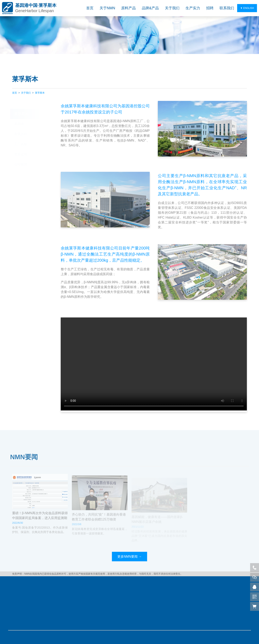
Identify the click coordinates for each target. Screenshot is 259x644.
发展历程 (21, 126)
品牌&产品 (150, 8)
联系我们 (227, 8)
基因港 (19, 116)
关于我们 (172, 8)
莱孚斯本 (40, 93)
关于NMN (107, 8)
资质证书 (21, 146)
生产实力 (193, 8)
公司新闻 (21, 156)
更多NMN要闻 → (130, 557)
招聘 (210, 8)
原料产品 (128, 8)
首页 (90, 8)
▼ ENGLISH (247, 8)
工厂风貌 (21, 136)
